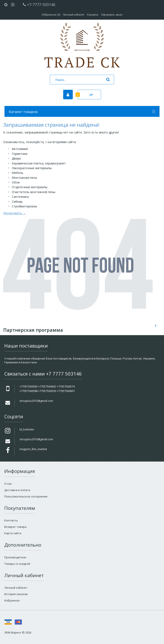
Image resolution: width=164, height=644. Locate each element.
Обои (16, 182)
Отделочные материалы (30, 187)
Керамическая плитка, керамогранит (39, 163)
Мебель (18, 173)
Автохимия (20, 149)
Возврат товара (15, 527)
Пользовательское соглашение (26, 496)
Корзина (93, 15)
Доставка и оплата (17, 490)
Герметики (20, 154)
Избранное (12, 600)
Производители (15, 557)
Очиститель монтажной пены (34, 192)
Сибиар (17, 202)
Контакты (11, 520)
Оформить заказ (112, 15)
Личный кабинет (74, 15)
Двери (16, 158)
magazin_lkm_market (33, 449)
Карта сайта (13, 533)
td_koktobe (27, 429)
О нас (8, 484)
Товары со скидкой (17, 564)
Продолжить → (14, 213)
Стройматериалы (24, 206)
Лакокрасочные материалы (32, 168)
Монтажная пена (24, 178)
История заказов (16, 594)
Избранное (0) (51, 15)
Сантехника (20, 197)
